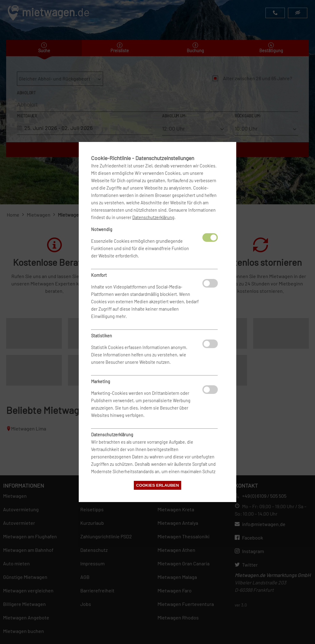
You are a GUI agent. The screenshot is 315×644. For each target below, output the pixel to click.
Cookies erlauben (157, 485)
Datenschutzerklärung (153, 217)
